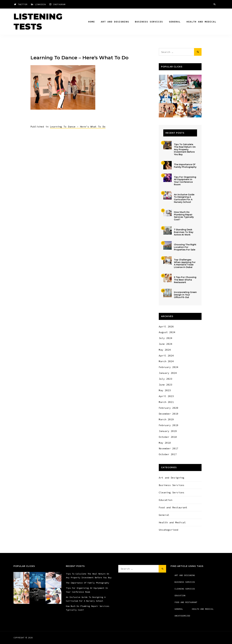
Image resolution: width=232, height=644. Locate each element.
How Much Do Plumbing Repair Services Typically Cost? (184, 216)
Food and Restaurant (173, 507)
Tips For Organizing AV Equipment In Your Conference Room (185, 181)
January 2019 (168, 431)
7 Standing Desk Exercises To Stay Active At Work (184, 232)
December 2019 (169, 414)
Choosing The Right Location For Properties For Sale (185, 247)
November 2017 (169, 448)
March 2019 (166, 419)
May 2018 (165, 443)
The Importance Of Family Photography (185, 166)
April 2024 (166, 356)
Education (166, 500)
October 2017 (168, 454)
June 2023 (166, 385)
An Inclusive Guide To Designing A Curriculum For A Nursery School (184, 198)
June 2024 (166, 344)
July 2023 (166, 379)
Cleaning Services (172, 492)
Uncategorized (169, 530)
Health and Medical (201, 22)
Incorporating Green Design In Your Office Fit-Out (185, 295)
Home (92, 22)
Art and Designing (115, 22)
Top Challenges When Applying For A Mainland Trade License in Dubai (185, 263)
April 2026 (166, 326)
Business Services (149, 22)
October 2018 (168, 437)
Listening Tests (38, 21)
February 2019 (169, 425)
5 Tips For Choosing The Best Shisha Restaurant (185, 280)
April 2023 (166, 396)
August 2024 (167, 332)
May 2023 (165, 390)
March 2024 (166, 361)
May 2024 (165, 350)
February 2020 (169, 408)
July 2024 (166, 338)
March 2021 (166, 402)
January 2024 (168, 373)
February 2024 (169, 367)
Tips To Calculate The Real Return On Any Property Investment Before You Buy (185, 149)
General (175, 22)
